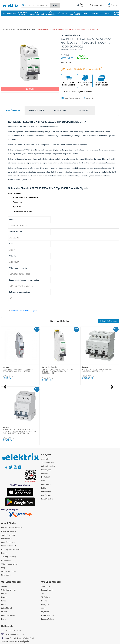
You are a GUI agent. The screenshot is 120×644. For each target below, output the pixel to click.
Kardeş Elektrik (47, 530)
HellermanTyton (48, 555)
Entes (4, 544)
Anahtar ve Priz (23, 13)
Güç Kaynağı (51, 13)
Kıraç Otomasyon (8, 601)
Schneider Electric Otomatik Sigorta (24, 311)
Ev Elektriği (75, 13)
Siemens (46, 367)
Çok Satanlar (46, 435)
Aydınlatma (9, 13)
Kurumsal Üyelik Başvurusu (12, 468)
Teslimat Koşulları (8, 475)
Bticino (44, 541)
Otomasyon (96, 13)
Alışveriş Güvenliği (9, 497)
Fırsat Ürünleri (47, 439)
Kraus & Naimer (48, 559)
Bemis (4, 559)
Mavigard (45, 544)
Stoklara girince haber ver (82, 91)
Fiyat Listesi (6, 515)
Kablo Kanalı (46, 431)
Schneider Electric (10, 367)
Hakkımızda (6, 500)
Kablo (108, 13)
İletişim (4, 493)
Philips (4, 533)
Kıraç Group (6, 590)
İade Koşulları (7, 478)
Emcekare (5, 612)
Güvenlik (62, 13)
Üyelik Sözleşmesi (9, 471)
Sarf (85, 13)
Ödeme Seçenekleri (9, 504)
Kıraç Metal (6, 597)
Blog (3, 508)
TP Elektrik (46, 537)
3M (43, 533)
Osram (4, 552)
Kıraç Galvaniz (7, 604)
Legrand (5, 537)
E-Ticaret (52, 641)
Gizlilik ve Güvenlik (9, 486)
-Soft (46, 641)
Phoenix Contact (8, 555)
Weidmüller (46, 526)
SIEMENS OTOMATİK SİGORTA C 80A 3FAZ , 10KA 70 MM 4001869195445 (58, 370)
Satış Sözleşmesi (8, 482)
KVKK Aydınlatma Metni (11, 489)
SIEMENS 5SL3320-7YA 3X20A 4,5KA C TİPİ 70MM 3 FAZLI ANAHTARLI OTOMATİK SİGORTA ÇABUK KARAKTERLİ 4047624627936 (99, 371)
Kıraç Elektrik (7, 593)
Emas (4, 541)
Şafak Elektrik (7, 548)
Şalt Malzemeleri (37, 13)
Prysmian (45, 552)
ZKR (3, 608)
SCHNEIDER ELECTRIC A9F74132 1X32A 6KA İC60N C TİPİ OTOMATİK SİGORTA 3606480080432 (19, 371)
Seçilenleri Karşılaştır (108, 321)
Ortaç (44, 548)
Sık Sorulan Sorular (9, 511)
